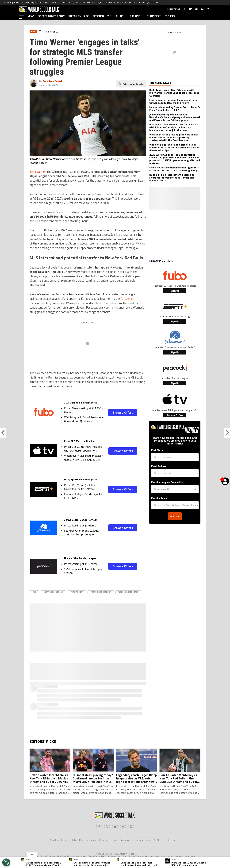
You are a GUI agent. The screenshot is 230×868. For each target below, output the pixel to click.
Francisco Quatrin (53, 81)
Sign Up (175, 291)
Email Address (159, 466)
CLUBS (121, 16)
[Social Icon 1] (107, 827)
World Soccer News (128, 592)
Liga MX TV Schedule (81, 2)
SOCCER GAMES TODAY (52, 16)
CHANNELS (154, 16)
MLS (34, 592)
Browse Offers (123, 412)
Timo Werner (38, 172)
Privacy (103, 840)
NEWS (31, 16)
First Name (157, 450)
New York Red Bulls (53, 592)
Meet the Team (87, 840)
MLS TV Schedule (60, 2)
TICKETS (170, 16)
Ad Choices (159, 840)
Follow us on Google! (133, 84)
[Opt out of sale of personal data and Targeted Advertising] (6, 862)
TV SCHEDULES (102, 16)
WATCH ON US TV (79, 16)
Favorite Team (159, 498)
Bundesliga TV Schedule (150, 2)
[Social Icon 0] (99, 827)
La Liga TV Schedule (103, 2)
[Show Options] (196, 489)
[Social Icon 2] (115, 827)
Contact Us (174, 840)
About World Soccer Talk (63, 840)
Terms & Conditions (121, 840)
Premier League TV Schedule (35, 2)
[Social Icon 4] (131, 827)
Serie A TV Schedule (126, 2)
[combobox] (174, 489)
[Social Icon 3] (123, 827)
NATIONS (136, 16)
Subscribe (175, 516)
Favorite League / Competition (168, 482)
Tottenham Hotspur (101, 592)
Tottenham (127, 299)
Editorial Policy (142, 840)
